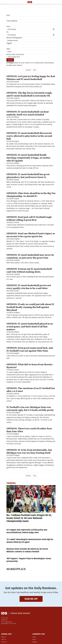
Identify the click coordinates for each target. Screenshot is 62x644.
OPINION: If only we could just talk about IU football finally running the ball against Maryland (30, 307)
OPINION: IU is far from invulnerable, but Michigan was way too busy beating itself (29, 451)
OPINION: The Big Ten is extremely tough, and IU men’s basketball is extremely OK (29, 94)
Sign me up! (31, 599)
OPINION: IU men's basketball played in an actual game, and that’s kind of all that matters (30, 326)
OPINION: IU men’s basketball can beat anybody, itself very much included (28, 113)
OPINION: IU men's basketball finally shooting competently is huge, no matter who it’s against (28, 158)
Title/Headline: (12, 21)
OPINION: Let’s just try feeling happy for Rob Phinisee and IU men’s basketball (31, 78)
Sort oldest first (13, 57)
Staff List (4, 639)
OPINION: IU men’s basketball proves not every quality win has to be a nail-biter (29, 287)
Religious (35, 642)
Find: (8, 15)
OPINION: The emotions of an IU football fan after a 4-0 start (31, 390)
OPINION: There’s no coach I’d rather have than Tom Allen (29, 430)
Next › (35, 70)
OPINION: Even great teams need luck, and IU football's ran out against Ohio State (30, 349)
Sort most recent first (15, 55)
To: (8, 32)
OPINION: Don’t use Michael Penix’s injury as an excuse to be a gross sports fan (31, 235)
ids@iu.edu (4, 620)
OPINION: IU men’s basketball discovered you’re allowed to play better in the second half (29, 136)
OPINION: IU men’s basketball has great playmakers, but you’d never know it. (28, 176)
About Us (4, 637)
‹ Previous (28, 70)
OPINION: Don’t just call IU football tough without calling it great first (29, 218)
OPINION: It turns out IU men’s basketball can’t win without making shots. (29, 270)
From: (8, 26)
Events (34, 637)
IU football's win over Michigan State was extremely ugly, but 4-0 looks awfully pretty (30, 409)
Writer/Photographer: (14, 38)
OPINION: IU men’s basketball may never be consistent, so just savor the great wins (30, 256)
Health (34, 640)
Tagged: (9, 43)
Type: (8, 49)
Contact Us (4, 642)
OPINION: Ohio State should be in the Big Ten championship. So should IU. (31, 195)
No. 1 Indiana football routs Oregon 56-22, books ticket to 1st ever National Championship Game (29, 518)
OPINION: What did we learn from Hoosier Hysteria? (30, 366)
